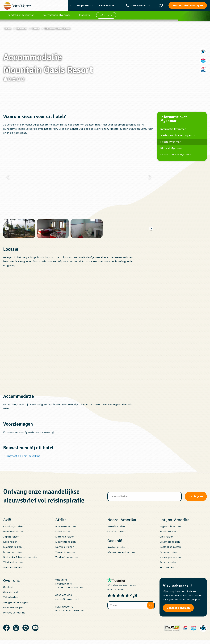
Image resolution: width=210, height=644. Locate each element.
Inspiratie (85, 17)
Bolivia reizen (168, 532)
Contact (8, 587)
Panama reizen (169, 562)
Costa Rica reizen (170, 547)
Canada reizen (116, 532)
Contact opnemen (178, 608)
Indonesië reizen (13, 532)
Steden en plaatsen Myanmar (178, 135)
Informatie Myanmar (173, 129)
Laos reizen (10, 542)
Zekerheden (11, 597)
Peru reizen (167, 567)
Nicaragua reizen (170, 557)
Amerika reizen (117, 526)
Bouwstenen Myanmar (57, 17)
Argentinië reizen (170, 526)
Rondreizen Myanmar (21, 17)
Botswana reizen (65, 526)
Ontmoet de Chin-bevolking (23, 456)
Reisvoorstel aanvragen (188, 5)
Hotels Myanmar (170, 142)
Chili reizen (166, 537)
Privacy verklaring (14, 613)
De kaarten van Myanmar (176, 155)
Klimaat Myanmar (171, 148)
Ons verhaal (10, 592)
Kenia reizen (63, 532)
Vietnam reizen (13, 567)
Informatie (106, 17)
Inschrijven (196, 496)
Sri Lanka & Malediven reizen (21, 557)
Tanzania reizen (65, 552)
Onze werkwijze (13, 607)
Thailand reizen (13, 562)
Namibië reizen (65, 547)
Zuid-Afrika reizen (67, 557)
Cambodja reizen (14, 526)
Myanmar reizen (13, 552)
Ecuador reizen (169, 552)
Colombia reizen (170, 542)
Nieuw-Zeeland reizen (121, 552)
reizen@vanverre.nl (67, 599)
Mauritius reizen (65, 542)
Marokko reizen (65, 537)
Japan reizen (11, 537)
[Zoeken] (151, 605)
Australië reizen (117, 547)
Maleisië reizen (12, 547)
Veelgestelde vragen (16, 602)
